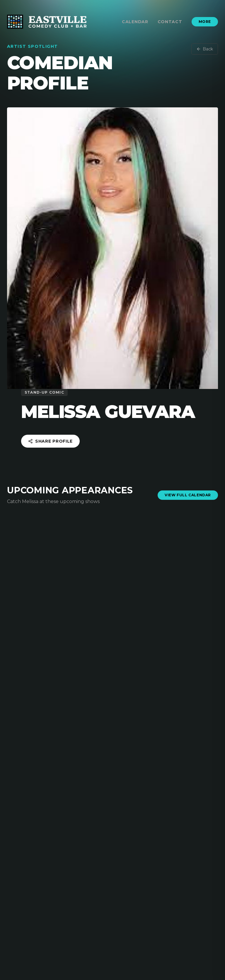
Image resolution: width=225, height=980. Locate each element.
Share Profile (50, 441)
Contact (170, 22)
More (205, 22)
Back (205, 49)
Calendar (135, 22)
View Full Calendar (188, 495)
